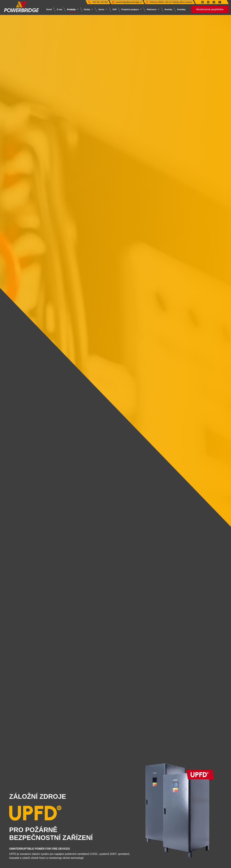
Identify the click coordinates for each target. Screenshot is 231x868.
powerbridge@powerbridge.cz (129, 2)
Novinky (168, 10)
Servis (101, 10)
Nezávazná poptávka (210, 9)
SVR (115, 10)
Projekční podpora (130, 10)
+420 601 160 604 (100, 2)
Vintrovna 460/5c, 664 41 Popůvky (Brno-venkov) (171, 2)
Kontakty (181, 10)
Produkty (71, 10)
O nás (59, 10)
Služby (87, 10)
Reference (152, 10)
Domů (49, 10)
